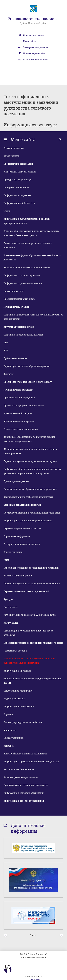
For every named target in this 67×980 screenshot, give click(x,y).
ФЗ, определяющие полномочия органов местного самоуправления (30, 451)
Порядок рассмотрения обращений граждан (27, 366)
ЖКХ (6, 350)
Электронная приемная (36, 47)
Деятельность (11, 607)
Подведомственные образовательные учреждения (30, 489)
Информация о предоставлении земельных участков (31, 762)
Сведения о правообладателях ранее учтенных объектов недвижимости (33, 317)
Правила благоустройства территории (24, 406)
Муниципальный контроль (18, 413)
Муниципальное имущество (19, 390)
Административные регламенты (21, 777)
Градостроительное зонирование (21, 429)
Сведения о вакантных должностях (22, 505)
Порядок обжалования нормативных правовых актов (32, 513)
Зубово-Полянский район (34, 23)
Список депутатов (13, 552)
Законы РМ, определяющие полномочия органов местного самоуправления (29, 439)
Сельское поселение (14, 148)
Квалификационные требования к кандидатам (28, 497)
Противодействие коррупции (19, 398)
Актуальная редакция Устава (19, 327)
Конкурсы (9, 746)
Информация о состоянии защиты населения (28, 521)
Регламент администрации (18, 576)
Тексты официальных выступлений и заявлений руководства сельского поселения (29, 661)
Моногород (10, 730)
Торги (7, 211)
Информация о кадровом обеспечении (24, 793)
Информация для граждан (17, 195)
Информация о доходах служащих (22, 275)
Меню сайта (29, 41)
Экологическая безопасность (19, 769)
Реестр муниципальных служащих (22, 544)
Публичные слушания (15, 358)
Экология (9, 374)
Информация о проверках (17, 671)
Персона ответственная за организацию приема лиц (31, 568)
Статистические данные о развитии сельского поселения (28, 245)
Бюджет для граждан (14, 699)
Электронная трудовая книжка (20, 172)
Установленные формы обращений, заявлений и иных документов (33, 258)
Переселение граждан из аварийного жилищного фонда (33, 643)
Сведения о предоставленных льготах (23, 335)
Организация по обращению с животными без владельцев (28, 633)
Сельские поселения (34, 35)
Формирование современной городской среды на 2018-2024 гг (33, 681)
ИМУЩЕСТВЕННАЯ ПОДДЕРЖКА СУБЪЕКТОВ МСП (30, 615)
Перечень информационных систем (23, 529)
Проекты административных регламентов (26, 785)
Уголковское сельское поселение (34, 19)
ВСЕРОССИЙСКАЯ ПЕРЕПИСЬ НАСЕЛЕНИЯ (25, 754)
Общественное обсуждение (18, 691)
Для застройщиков (14, 738)
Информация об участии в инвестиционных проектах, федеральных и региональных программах (33, 471)
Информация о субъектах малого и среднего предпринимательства (27, 221)
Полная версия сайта (34, 53)
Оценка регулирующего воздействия (23, 722)
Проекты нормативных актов (19, 299)
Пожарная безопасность (16, 187)
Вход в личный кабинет (36, 60)
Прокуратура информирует (18, 180)
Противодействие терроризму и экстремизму (28, 382)
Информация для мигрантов (19, 707)
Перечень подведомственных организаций (26, 591)
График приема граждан (16, 481)
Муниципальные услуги (17, 307)
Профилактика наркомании (18, 164)
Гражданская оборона (15, 651)
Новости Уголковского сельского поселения (27, 268)
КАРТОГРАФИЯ (11, 623)
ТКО (6, 343)
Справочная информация (17, 536)
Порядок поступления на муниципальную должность (32, 584)
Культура (8, 599)
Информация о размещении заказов (23, 283)
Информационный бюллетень (19, 203)
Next (61, 935)
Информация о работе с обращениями (24, 801)
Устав (6, 560)
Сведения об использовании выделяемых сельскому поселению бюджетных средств (31, 233)
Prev (6, 935)
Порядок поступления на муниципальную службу (30, 461)
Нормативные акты (14, 291)
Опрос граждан (12, 156)
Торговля (8, 714)
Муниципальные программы (19, 421)
